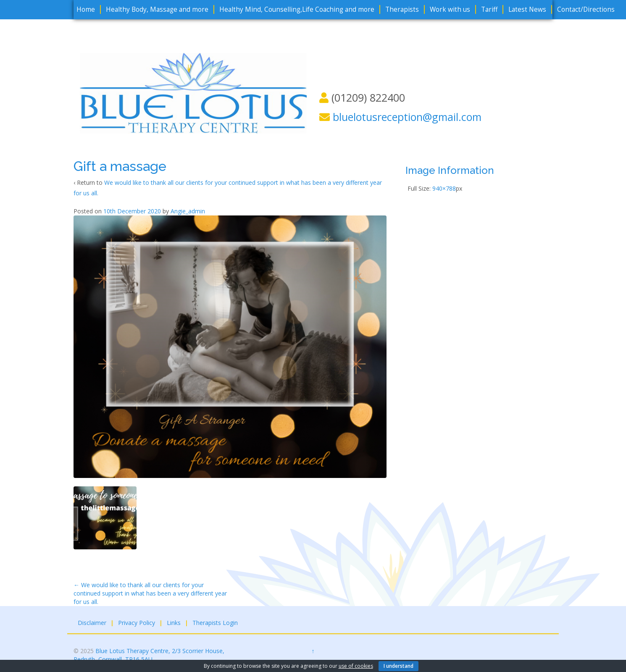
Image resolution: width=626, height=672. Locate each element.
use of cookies (356, 666)
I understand (398, 666)
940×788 (444, 188)
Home (86, 9)
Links (174, 623)
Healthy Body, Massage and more (157, 9)
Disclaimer (92, 623)
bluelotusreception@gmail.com (407, 117)
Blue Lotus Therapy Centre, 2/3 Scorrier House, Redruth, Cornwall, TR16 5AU (149, 655)
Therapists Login (215, 623)
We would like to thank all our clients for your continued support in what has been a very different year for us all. (150, 593)
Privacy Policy (137, 623)
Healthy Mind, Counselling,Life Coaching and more (297, 9)
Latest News (527, 9)
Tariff (489, 9)
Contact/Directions (586, 9)
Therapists (402, 9)
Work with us (450, 9)
